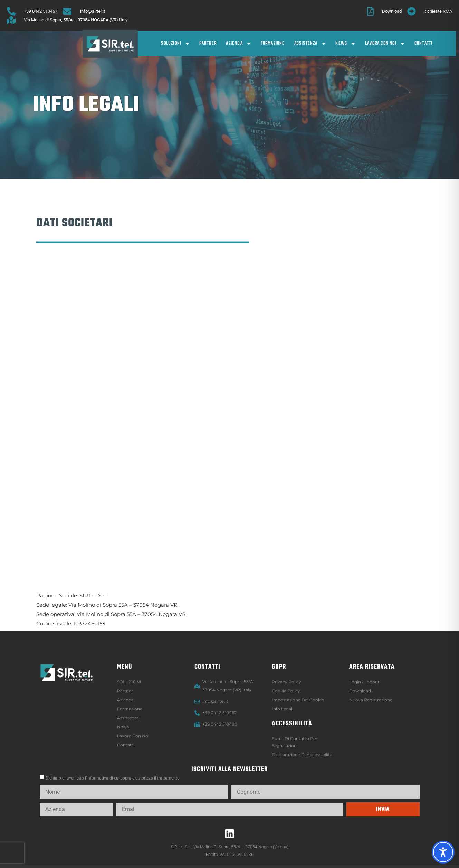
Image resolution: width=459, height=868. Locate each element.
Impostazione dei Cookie (298, 700)
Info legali (283, 709)
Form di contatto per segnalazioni (295, 742)
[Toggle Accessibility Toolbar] (443, 852)
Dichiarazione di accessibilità (302, 754)
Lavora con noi (385, 44)
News (346, 44)
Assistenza (310, 44)
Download (360, 691)
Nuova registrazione (371, 700)
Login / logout (364, 682)
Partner (208, 43)
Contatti (424, 43)
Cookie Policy (286, 691)
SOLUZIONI (175, 44)
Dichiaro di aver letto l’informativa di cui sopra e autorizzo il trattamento (113, 778)
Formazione (273, 43)
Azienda (238, 44)
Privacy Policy (286, 682)
